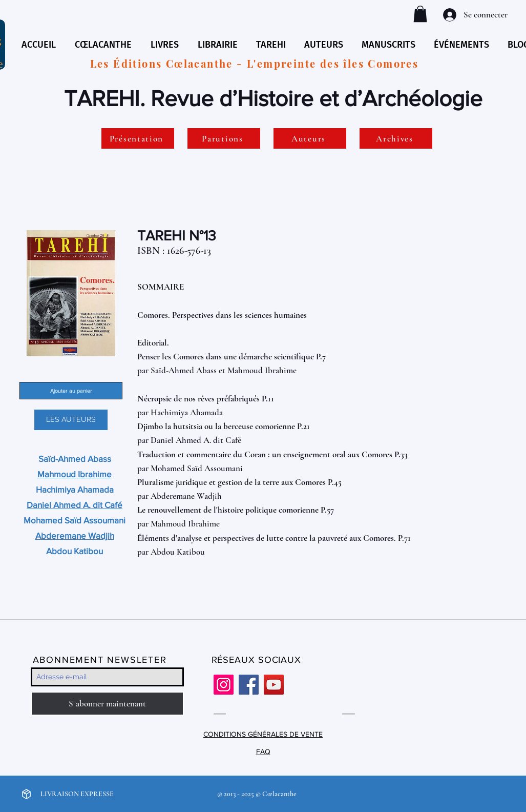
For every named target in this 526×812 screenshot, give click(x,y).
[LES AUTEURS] (71, 420)
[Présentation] (138, 138)
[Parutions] (224, 138)
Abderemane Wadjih (186, 496)
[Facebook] (249, 685)
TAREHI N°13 (177, 236)
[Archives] (396, 138)
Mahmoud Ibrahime (262, 370)
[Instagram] (224, 685)
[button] (420, 14)
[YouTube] (274, 685)
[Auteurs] (310, 138)
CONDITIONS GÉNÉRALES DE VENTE (263, 734)
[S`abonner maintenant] (107, 704)
